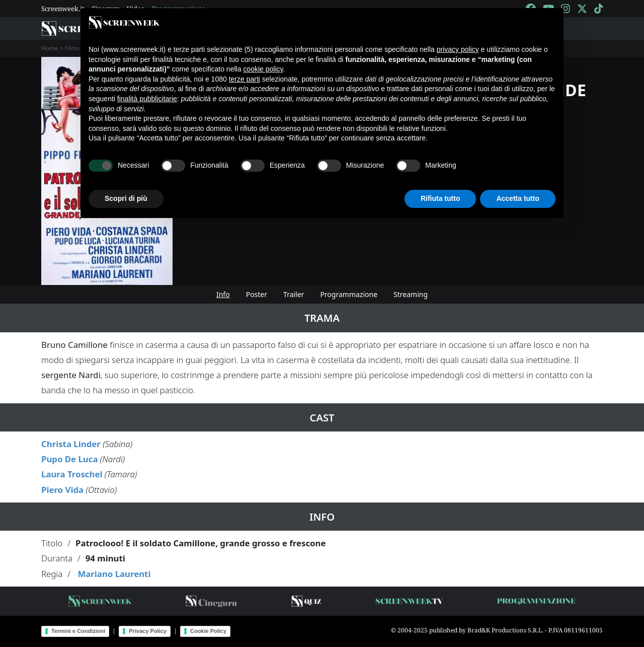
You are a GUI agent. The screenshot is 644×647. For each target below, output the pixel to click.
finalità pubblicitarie (147, 99)
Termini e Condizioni (78, 631)
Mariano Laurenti (114, 574)
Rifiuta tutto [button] (440, 198)
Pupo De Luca (69, 459)
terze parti (245, 79)
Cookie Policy (208, 631)
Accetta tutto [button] (518, 198)
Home (50, 48)
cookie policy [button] (263, 69)
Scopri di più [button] (126, 198)
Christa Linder (71, 444)
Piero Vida (62, 490)
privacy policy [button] (458, 49)
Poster (257, 294)
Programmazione (349, 294)
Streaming (411, 294)
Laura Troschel (72, 474)
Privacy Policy (148, 631)
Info (223, 294)
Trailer (294, 294)
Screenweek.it (63, 9)
